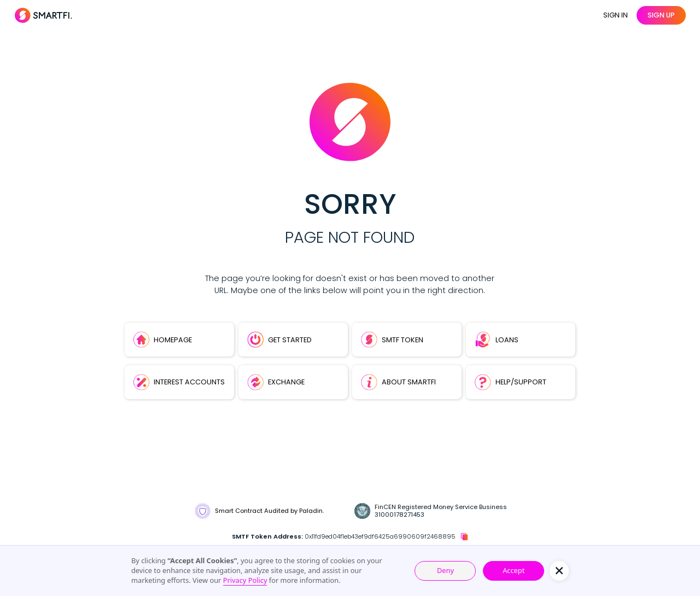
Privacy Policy (245, 580)
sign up (661, 15)
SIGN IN (616, 15)
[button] (559, 571)
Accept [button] (514, 570)
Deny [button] (445, 570)
